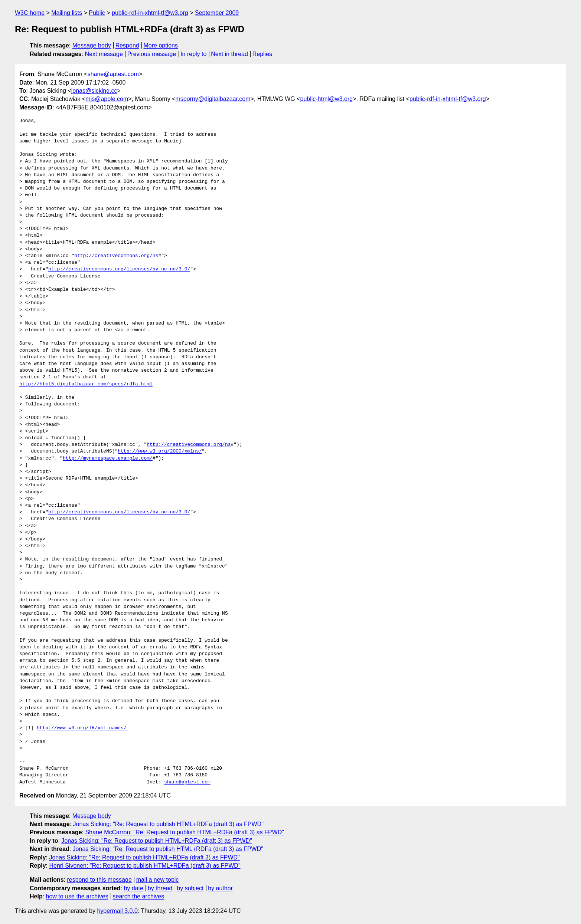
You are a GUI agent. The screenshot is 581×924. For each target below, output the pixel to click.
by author (220, 888)
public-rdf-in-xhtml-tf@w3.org (150, 13)
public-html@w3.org (326, 99)
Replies (262, 54)
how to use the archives (77, 896)
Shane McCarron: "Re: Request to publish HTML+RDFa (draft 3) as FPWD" (185, 832)
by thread (160, 888)
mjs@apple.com (107, 99)
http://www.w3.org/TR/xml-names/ (82, 728)
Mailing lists (67, 13)
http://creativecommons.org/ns (116, 256)
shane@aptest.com (113, 74)
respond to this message (99, 880)
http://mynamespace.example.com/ (108, 458)
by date (133, 888)
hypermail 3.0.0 (117, 911)
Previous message (152, 54)
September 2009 (217, 13)
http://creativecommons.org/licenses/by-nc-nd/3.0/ (119, 269)
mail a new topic (158, 880)
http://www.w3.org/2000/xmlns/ (160, 451)
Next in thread (229, 54)
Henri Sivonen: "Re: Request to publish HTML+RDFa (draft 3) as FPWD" (145, 866)
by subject (190, 888)
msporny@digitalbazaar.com (213, 99)
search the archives (139, 896)
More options (161, 45)
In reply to (193, 54)
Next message (104, 54)
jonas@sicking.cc (94, 91)
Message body (92, 45)
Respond (127, 45)
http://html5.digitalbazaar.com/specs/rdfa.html (86, 384)
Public (97, 13)
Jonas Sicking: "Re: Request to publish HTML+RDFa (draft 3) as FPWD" (168, 824)
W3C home (30, 13)
